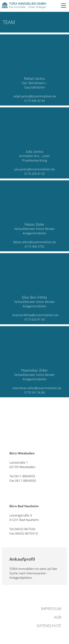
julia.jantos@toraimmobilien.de (34, 169)
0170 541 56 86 (34, 392)
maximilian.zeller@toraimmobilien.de (37, 388)
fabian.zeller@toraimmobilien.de (34, 242)
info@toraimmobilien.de (27, 485)
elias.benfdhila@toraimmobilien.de (35, 315)
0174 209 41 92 (34, 174)
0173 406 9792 (34, 247)
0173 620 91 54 (34, 320)
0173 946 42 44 (34, 101)
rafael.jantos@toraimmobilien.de (35, 96)
